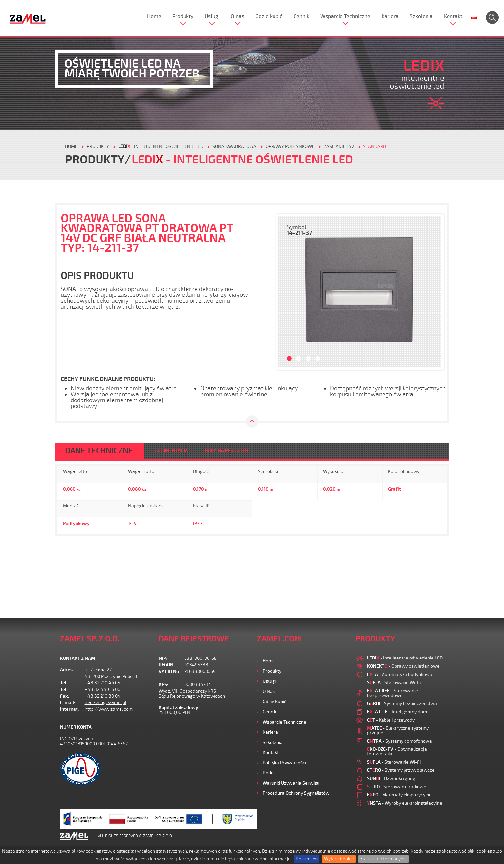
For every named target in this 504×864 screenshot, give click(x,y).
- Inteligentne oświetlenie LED (161, 147)
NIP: (163, 658)
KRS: (164, 685)
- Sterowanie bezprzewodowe (393, 693)
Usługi (212, 16)
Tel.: (64, 683)
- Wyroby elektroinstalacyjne (405, 803)
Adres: (67, 670)
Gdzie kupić (269, 16)
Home (154, 16)
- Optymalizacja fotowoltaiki (397, 752)
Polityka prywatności (284, 763)
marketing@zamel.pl (106, 703)
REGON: (167, 665)
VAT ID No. (169, 671)
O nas (238, 16)
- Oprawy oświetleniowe (403, 666)
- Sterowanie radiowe (397, 787)
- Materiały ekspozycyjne (399, 795)
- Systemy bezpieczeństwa (402, 704)
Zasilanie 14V (339, 147)
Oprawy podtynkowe (290, 147)
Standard (375, 147)
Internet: (70, 709)
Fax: (65, 696)
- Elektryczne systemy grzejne (398, 731)
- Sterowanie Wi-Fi (394, 683)
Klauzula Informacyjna (383, 859)
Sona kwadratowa (234, 147)
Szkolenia (421, 16)
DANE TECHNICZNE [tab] (99, 451)
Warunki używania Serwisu (291, 783)
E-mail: (68, 703)
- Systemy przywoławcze (401, 770)
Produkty (183, 16)
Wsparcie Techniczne (345, 16)
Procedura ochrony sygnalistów (296, 793)
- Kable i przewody (391, 720)
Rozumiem (307, 859)
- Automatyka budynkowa (400, 674)
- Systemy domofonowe (400, 741)
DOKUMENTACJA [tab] (171, 451)
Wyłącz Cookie (339, 859)
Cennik (301, 16)
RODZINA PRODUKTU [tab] (226, 451)
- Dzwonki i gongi (392, 778)
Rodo (268, 773)
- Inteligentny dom (397, 712)
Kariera (390, 16)
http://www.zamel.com (109, 709)
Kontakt (453, 16)
